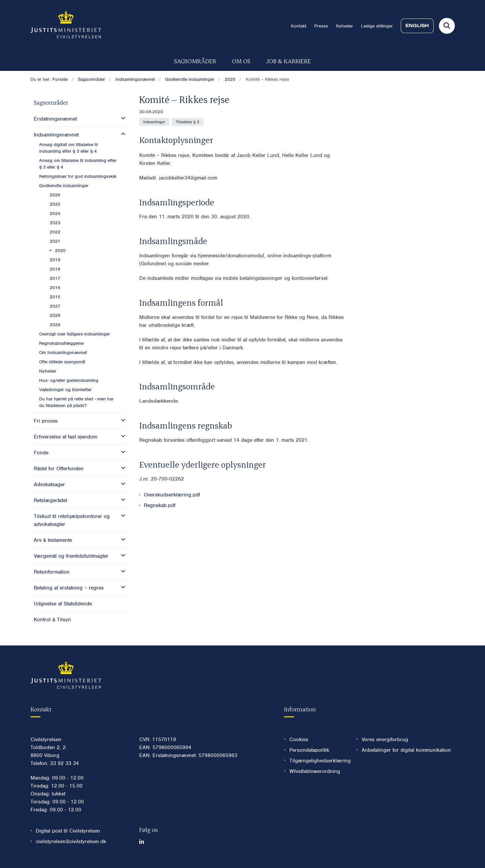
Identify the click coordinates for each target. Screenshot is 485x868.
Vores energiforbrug (385, 740)
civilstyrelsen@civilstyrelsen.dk (71, 842)
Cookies (299, 740)
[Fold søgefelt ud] (447, 26)
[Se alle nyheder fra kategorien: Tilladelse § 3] (187, 122)
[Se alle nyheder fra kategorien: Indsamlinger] (154, 122)
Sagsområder (195, 61)
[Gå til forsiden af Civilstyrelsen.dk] (66, 26)
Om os (241, 61)
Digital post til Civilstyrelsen (68, 831)
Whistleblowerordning (315, 771)
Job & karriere (289, 61)
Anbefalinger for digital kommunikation (406, 750)
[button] (121, 118)
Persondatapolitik (309, 750)
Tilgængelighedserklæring (318, 761)
